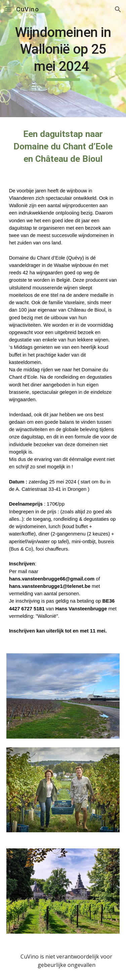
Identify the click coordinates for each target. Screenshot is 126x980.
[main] (63, 59)
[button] (8, 9)
